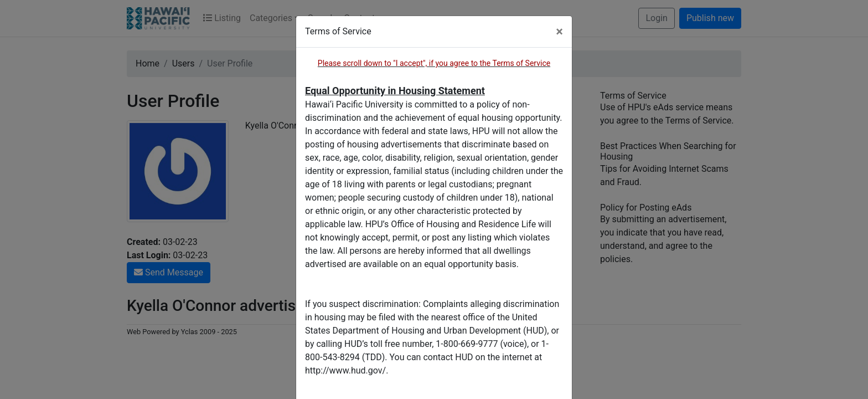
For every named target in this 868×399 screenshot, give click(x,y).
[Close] (559, 32)
